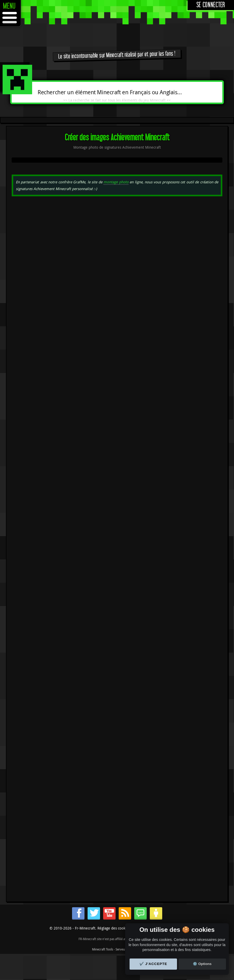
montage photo (116, 182)
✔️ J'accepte (153, 964)
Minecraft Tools (102, 949)
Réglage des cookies (114, 928)
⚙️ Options (202, 964)
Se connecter (211, 5)
